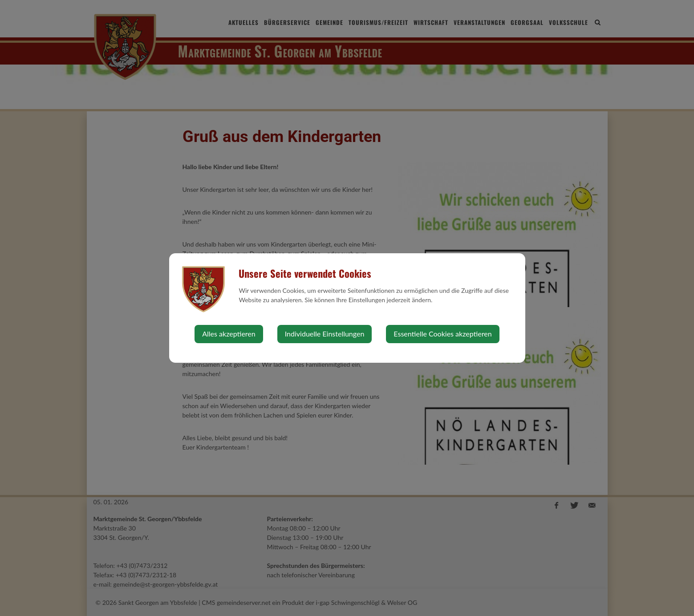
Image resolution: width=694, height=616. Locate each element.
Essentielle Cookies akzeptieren (442, 334)
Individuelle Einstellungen (325, 334)
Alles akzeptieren (229, 334)
